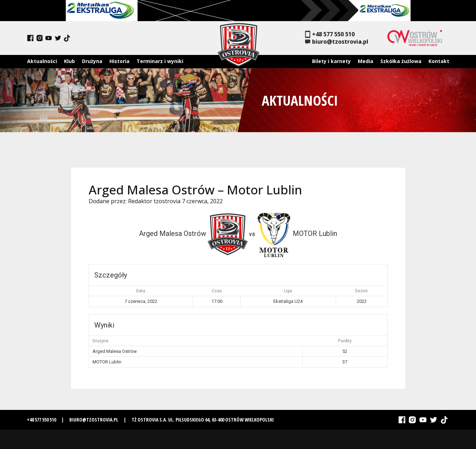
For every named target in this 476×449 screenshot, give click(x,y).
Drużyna (92, 61)
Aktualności (42, 61)
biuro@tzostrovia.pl (337, 42)
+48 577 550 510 (330, 34)
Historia (119, 61)
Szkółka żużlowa (401, 61)
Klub (69, 61)
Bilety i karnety (331, 61)
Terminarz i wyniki (160, 61)
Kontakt (439, 61)
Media (366, 61)
